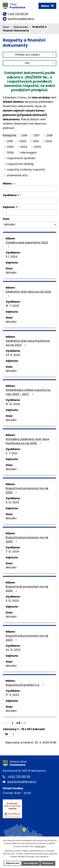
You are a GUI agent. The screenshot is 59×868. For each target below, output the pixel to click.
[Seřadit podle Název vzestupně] (15, 183)
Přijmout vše (12, 863)
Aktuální (11, 273)
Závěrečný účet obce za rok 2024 (28, 293)
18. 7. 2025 (12, 306)
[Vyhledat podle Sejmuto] (29, 213)
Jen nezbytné (31, 863)
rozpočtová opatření (21, 158)
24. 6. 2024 (13, 355)
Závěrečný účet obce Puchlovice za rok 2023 (28, 343)
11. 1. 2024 (11, 257)
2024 (24, 147)
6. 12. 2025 (12, 502)
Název (8, 183)
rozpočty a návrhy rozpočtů (26, 170)
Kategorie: (10, 135)
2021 (36, 141)
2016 (24, 135)
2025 (38, 147)
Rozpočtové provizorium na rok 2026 (27, 490)
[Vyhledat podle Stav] (29, 225)
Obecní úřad (21, 27)
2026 (10, 152)
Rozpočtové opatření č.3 (25, 685)
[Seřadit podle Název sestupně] (15, 184)
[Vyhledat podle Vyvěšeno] (29, 201)
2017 (37, 135)
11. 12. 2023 (12, 601)
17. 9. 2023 (12, 695)
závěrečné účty (17, 175)
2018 (50, 135)
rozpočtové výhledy (20, 164)
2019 (10, 141)
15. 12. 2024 (13, 404)
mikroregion (29, 152)
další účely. (41, 846)
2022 (49, 141)
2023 (10, 147)
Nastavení (48, 863)
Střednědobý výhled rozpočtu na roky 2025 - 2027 (28, 392)
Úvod (6, 27)
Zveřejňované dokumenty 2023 (27, 244)
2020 (23, 141)
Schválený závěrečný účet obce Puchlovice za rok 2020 (27, 441)
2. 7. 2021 (11, 453)
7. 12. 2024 (12, 551)
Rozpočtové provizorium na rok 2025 (27, 539)
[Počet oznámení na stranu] (9, 734)
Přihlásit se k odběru (35, 55)
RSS (40, 63)
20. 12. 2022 (13, 650)
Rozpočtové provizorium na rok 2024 (27, 589)
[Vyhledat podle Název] (29, 189)
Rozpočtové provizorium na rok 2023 (27, 638)
